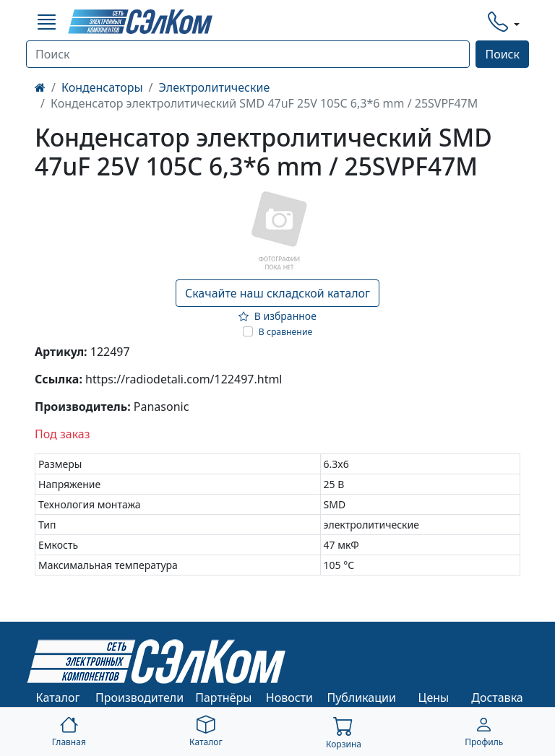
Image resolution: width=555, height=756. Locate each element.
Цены (434, 698)
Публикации (361, 698)
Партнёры (223, 698)
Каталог (58, 698)
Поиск (502, 54)
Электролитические (215, 87)
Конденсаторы (102, 87)
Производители (139, 698)
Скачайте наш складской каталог (277, 293)
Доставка (497, 698)
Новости (289, 698)
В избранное (277, 316)
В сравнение (286, 332)
